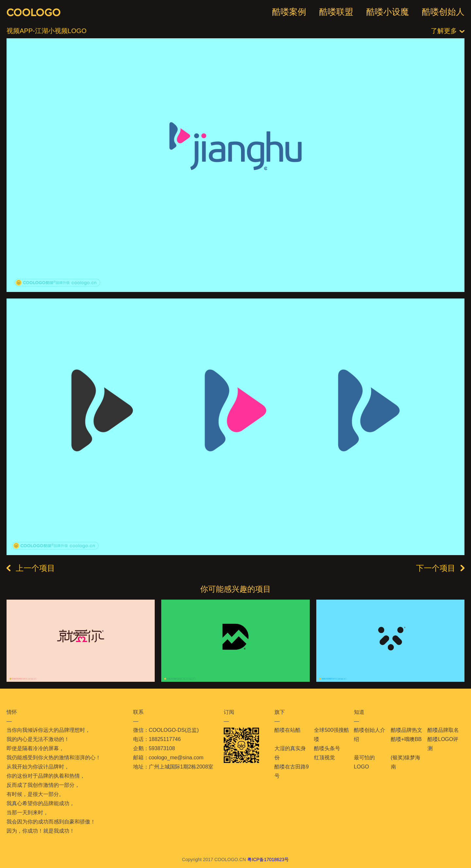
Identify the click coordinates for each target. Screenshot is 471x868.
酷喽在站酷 (288, 730)
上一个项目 (31, 568)
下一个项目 (440, 568)
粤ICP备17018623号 (268, 859)
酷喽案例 (289, 12)
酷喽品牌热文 (407, 730)
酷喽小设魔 (388, 12)
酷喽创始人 (443, 12)
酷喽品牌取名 (443, 730)
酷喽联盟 (336, 12)
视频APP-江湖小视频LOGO (46, 31)
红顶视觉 (324, 758)
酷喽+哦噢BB (406, 739)
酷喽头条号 (327, 748)
